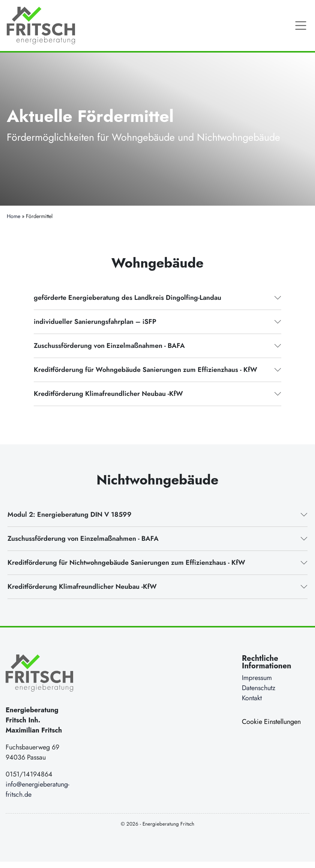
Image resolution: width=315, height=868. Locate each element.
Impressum (257, 678)
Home (13, 216)
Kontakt (252, 698)
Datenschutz (259, 688)
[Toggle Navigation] (301, 26)
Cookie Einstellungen (271, 722)
